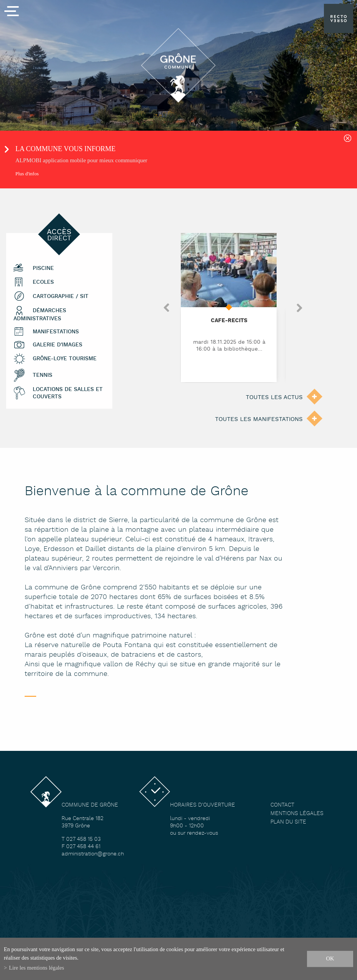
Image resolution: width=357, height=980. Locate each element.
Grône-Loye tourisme (65, 359)
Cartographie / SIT (61, 296)
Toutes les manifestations (259, 419)
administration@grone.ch (93, 854)
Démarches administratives (40, 315)
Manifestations (56, 332)
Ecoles (43, 282)
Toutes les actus (274, 397)
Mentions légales (297, 814)
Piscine (43, 268)
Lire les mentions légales (36, 968)
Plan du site (288, 822)
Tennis (43, 375)
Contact (282, 805)
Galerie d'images (58, 345)
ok (330, 958)
